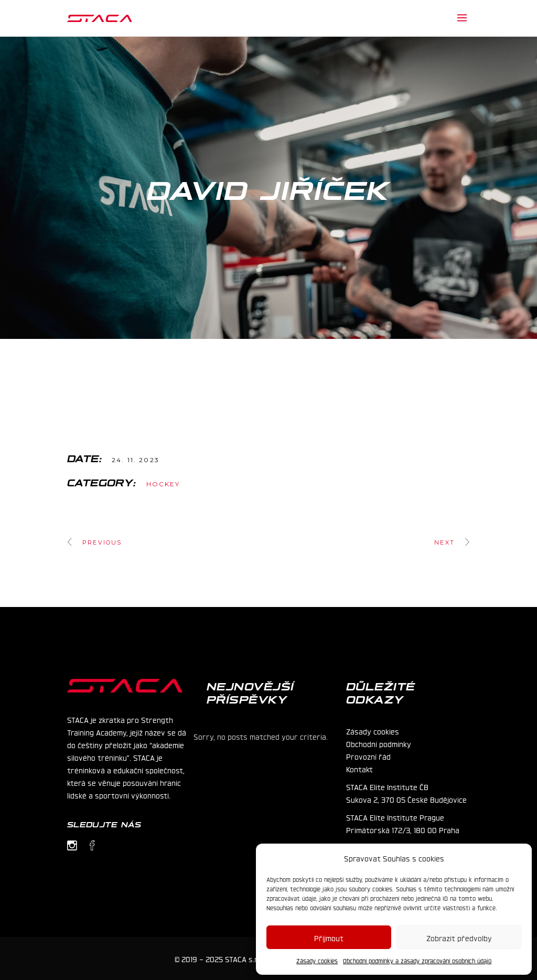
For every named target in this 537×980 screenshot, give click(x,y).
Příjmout (329, 938)
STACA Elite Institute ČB (387, 786)
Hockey (163, 484)
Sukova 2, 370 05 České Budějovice (406, 799)
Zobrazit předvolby (459, 938)
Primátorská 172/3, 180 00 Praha (403, 829)
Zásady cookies (317, 961)
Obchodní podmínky (379, 743)
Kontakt (359, 769)
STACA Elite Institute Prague (395, 817)
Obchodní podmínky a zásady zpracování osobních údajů (417, 961)
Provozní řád (368, 756)
